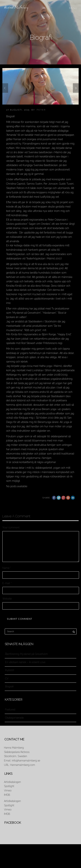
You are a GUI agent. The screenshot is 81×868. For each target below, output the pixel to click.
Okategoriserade (14, 718)
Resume (52, 857)
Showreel (68, 857)
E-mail (7, 583)
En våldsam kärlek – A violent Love (25, 662)
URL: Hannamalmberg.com (20, 765)
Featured (10, 710)
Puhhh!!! (10, 670)
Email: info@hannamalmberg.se (22, 761)
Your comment (11, 527)
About (8, 857)
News (21, 857)
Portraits (36, 857)
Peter (41, 110)
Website (7, 599)
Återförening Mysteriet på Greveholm (26, 654)
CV (7, 678)
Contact (40, 860)
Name (7, 568)
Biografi (9, 686)
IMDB (7, 795)
